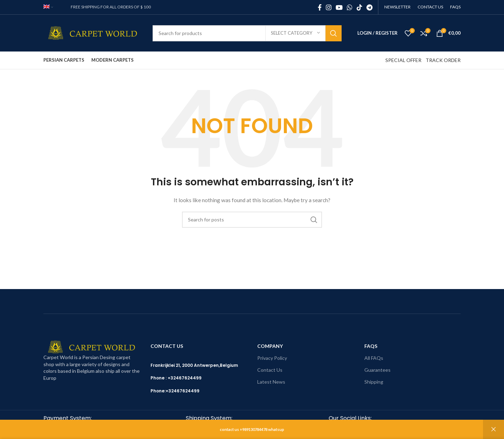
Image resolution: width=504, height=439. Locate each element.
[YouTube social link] (339, 7)
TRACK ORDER (443, 60)
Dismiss (493, 429)
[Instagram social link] (329, 7)
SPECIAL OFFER (403, 60)
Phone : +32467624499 (176, 378)
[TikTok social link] (359, 7)
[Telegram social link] (369, 7)
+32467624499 (183, 391)
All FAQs (374, 358)
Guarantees (377, 370)
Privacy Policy (272, 358)
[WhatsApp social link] (350, 7)
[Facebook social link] (320, 7)
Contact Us (270, 370)
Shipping (374, 382)
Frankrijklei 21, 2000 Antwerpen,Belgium (194, 365)
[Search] (247, 33)
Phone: (158, 391)
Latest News (271, 382)
